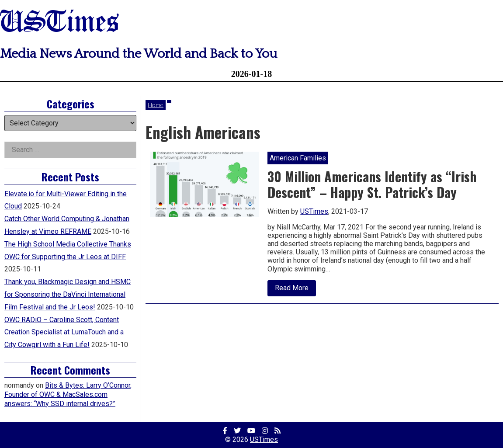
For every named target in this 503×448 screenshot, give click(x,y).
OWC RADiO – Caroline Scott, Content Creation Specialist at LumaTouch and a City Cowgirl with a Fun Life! (64, 332)
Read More (295, 290)
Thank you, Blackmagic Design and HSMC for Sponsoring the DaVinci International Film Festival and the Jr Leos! (68, 294)
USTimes (59, 23)
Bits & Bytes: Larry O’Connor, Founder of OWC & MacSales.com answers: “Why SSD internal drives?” (68, 394)
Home (156, 105)
